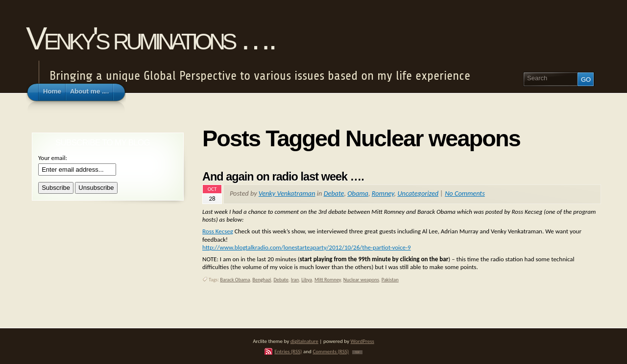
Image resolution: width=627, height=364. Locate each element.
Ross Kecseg (218, 231)
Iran (295, 280)
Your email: (53, 158)
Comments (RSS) (331, 351)
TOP (357, 352)
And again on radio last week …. (283, 177)
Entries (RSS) (288, 351)
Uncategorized (418, 193)
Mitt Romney (328, 280)
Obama (358, 193)
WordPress (362, 341)
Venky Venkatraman (287, 193)
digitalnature (304, 341)
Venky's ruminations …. (150, 38)
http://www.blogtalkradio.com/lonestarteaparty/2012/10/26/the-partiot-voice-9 (307, 247)
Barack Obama (235, 280)
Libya (307, 280)
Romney (383, 193)
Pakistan (390, 280)
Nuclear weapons (361, 280)
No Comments (465, 193)
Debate (334, 193)
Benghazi (262, 280)
